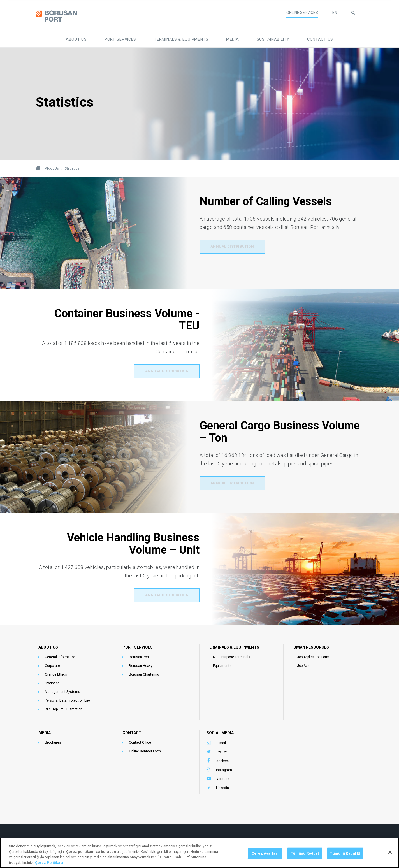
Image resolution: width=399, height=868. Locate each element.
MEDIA (45, 732)
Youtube (223, 778)
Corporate (52, 665)
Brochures (53, 741)
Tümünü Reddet (305, 862)
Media (230, 39)
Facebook (222, 760)
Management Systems (62, 691)
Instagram (224, 769)
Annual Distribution (232, 247)
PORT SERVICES (138, 646)
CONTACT (132, 732)
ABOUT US (48, 646)
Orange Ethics (56, 673)
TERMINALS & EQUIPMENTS (233, 646)
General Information (60, 656)
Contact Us (314, 39)
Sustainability (269, 39)
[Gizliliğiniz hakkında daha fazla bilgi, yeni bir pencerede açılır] (91, 860)
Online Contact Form (145, 750)
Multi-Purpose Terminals (232, 656)
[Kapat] (390, 861)
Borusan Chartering (144, 673)
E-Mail (221, 742)
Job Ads (303, 665)
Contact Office (140, 741)
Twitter (222, 751)
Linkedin (222, 787)
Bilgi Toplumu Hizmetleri (64, 708)
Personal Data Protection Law (68, 699)
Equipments (222, 665)
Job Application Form (313, 656)
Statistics (52, 682)
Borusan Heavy (141, 665)
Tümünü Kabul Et (345, 862)
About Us (83, 39)
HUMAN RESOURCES (310, 646)
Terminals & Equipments (181, 39)
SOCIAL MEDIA (220, 732)
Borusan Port (139, 656)
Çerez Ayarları (265, 862)
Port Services (124, 39)
